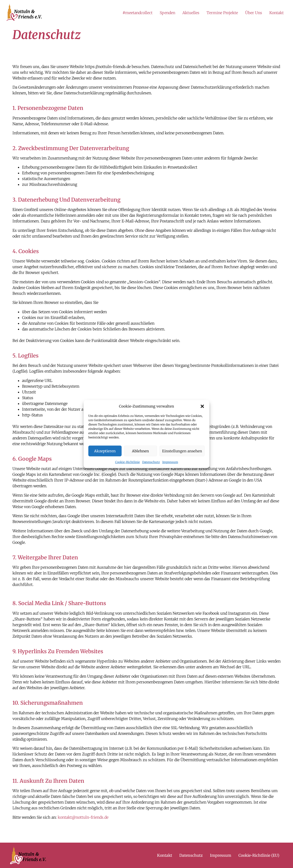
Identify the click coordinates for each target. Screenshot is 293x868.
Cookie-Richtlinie (127, 462)
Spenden (167, 13)
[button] (202, 406)
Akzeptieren (105, 451)
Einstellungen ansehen (182, 451)
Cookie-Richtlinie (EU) (259, 855)
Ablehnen (140, 451)
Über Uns (254, 13)
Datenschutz (151, 462)
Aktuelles (191, 13)
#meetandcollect (138, 13)
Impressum (170, 462)
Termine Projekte (222, 13)
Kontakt (276, 13)
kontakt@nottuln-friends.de (83, 817)
